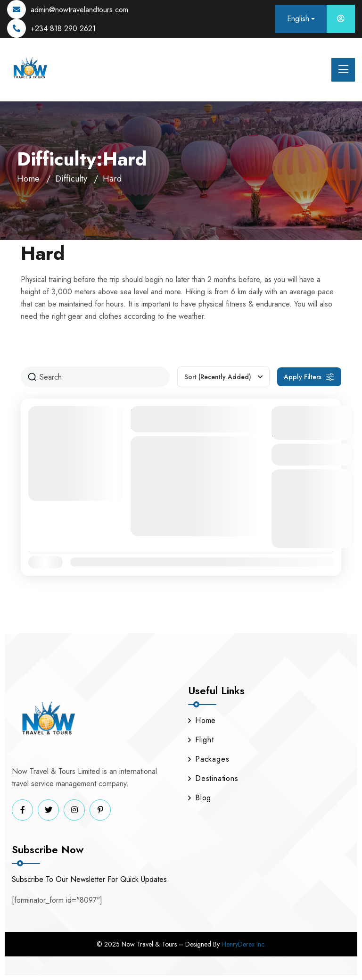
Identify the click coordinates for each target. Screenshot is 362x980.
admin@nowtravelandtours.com (79, 10)
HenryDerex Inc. (244, 944)
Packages (209, 759)
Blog (200, 798)
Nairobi (178, 486)
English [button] (298, 19)
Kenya (152, 486)
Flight (201, 740)
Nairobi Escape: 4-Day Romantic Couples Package (190, 419)
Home (28, 179)
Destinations (213, 778)
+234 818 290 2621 (63, 29)
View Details (313, 454)
